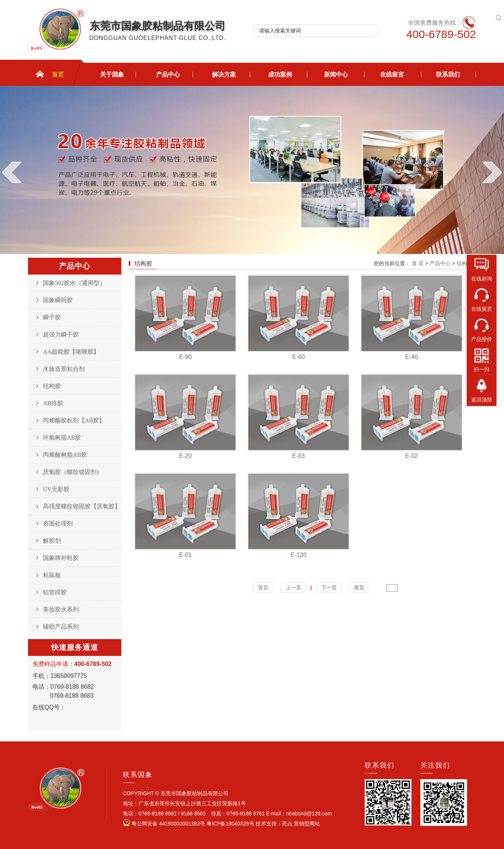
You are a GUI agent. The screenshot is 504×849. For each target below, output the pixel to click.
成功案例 (280, 75)
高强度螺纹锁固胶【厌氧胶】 (82, 506)
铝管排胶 (55, 592)
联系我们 (448, 75)
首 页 (418, 263)
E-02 (412, 456)
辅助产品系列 (61, 627)
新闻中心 (336, 75)
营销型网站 (306, 824)
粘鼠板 (52, 575)
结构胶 (52, 386)
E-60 (299, 357)
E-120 (298, 555)
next (492, 172)
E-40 (412, 357)
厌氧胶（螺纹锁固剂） (73, 472)
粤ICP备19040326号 (231, 824)
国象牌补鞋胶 (61, 558)
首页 (58, 75)
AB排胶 (53, 403)
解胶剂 (52, 541)
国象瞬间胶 (58, 300)
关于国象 (112, 75)
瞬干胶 (52, 317)
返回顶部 (482, 400)
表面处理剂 (58, 523)
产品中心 (168, 75)
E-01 (186, 555)
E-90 (186, 357)
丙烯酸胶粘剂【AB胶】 (74, 420)
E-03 (299, 456)
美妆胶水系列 (61, 609)
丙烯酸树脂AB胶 (65, 455)
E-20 (186, 456)
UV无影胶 (56, 489)
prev (12, 172)
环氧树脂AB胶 (62, 438)
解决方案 (224, 75)
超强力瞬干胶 (61, 334)
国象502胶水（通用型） (74, 283)
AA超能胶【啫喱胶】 (71, 352)
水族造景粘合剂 (64, 369)
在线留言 (392, 75)
